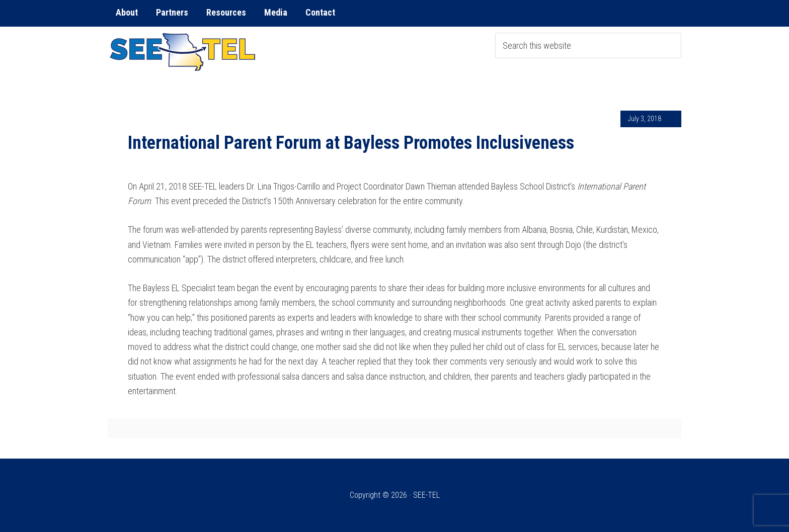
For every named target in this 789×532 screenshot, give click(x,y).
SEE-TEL (183, 52)
